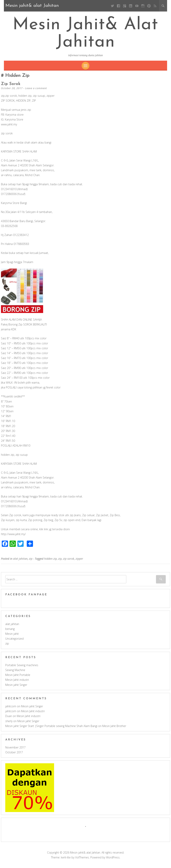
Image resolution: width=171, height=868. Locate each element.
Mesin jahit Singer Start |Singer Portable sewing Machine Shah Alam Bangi (51, 728)
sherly (9, 724)
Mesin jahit (12, 636)
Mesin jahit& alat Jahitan (86, 35)
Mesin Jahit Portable (18, 677)
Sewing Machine (15, 673)
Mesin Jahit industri (17, 682)
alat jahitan (20, 561)
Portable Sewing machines (22, 668)
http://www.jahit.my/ (13, 537)
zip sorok (11, 87)
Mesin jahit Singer (16, 687)
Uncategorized (14, 641)
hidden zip (50, 561)
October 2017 (14, 755)
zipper (79, 561)
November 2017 (15, 750)
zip (31, 561)
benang (10, 631)
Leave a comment (36, 91)
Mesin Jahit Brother (114, 728)
